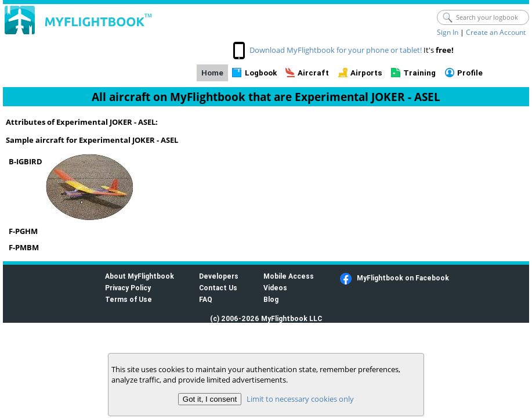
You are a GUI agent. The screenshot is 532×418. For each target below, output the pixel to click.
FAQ (206, 299)
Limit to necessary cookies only (300, 399)
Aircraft (313, 73)
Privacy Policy (128, 288)
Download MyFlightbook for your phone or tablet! (336, 50)
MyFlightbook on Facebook (403, 278)
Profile (470, 73)
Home (212, 73)
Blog (271, 299)
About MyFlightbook (140, 276)
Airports (366, 73)
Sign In (448, 32)
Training (419, 73)
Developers (219, 276)
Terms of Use (129, 299)
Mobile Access (289, 276)
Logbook (261, 73)
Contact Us (218, 288)
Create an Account (496, 32)
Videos (275, 288)
